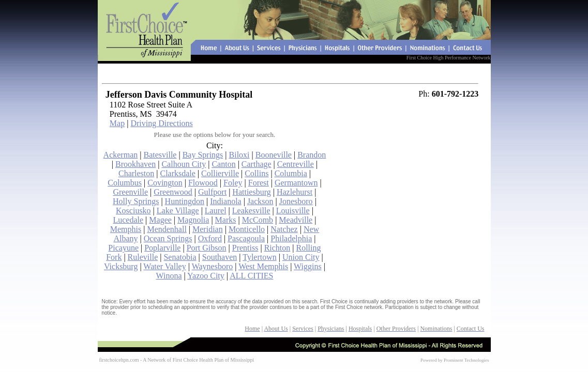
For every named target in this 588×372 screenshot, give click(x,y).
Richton (277, 248)
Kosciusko (133, 211)
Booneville (274, 155)
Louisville (293, 211)
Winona (169, 276)
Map (117, 123)
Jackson (260, 201)
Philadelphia (291, 238)
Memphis (126, 229)
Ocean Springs (168, 238)
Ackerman (121, 155)
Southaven (220, 257)
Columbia (291, 173)
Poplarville (162, 248)
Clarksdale (177, 173)
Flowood (203, 183)
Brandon (312, 155)
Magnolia (193, 220)
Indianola (225, 201)
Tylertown (260, 257)
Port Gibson (207, 248)
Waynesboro (213, 266)
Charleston (136, 173)
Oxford (210, 238)
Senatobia (180, 257)
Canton (223, 164)
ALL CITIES (251, 276)
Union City (301, 257)
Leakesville (251, 211)
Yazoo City (206, 276)
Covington (165, 183)
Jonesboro (296, 201)
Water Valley (164, 266)
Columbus (125, 183)
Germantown (296, 183)
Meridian (208, 229)
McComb (258, 220)
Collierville (220, 173)
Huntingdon (185, 201)
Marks (226, 220)
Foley (233, 183)
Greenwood (173, 192)
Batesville (160, 155)
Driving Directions (161, 123)
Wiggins (308, 266)
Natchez (284, 229)
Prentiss (245, 248)
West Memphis (263, 266)
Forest (259, 183)
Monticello (247, 229)
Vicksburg (121, 266)
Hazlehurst (295, 192)
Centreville (296, 164)
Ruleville (143, 257)
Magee (160, 220)
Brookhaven (135, 164)
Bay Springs (203, 155)
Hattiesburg (251, 192)
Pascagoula (246, 238)
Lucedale (128, 220)
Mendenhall (167, 229)
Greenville (130, 192)
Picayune (123, 248)
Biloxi (239, 155)
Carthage (257, 164)
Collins (257, 173)
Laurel (216, 211)
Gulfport (212, 192)
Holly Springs (136, 201)
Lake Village (178, 211)
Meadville (296, 220)
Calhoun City (184, 164)
